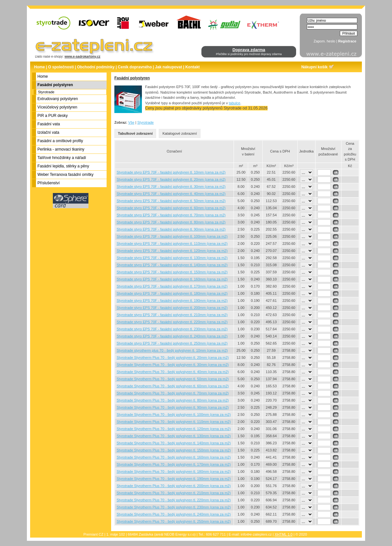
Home (39, 67)
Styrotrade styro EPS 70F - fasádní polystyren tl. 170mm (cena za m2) (172, 286)
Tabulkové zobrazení (135, 133)
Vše (131, 122)
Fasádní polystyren (132, 78)
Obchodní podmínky (96, 67)
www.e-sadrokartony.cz (82, 57)
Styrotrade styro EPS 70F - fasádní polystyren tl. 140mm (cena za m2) (172, 265)
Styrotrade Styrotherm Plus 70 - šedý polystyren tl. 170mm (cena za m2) (174, 464)
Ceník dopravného (135, 67)
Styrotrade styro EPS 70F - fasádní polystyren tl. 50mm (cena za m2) (171, 201)
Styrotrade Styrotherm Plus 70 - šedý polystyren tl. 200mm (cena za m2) (174, 486)
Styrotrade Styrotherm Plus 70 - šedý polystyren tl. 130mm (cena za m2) (174, 436)
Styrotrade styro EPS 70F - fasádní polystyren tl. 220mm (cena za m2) (172, 322)
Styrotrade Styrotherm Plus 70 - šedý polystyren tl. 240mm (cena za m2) (174, 514)
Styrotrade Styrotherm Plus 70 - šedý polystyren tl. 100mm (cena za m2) (174, 415)
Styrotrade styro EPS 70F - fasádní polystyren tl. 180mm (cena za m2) (172, 293)
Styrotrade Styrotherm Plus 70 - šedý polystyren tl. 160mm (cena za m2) (174, 457)
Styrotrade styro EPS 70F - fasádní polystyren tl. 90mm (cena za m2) (171, 229)
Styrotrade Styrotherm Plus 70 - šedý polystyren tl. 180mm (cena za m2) (174, 472)
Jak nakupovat (169, 67)
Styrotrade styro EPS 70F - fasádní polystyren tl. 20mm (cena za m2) (171, 179)
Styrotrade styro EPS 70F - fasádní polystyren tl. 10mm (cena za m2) (171, 172)
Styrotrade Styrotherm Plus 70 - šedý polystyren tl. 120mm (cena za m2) (174, 429)
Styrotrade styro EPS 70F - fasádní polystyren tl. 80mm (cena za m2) (171, 222)
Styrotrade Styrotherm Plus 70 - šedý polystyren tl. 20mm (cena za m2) (173, 358)
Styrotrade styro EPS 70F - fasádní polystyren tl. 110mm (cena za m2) (172, 244)
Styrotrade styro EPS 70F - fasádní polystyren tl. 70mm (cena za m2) (171, 215)
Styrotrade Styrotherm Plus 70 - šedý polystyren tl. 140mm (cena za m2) (174, 443)
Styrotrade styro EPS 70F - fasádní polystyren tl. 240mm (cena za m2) (172, 336)
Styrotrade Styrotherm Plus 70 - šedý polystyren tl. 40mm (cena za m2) (173, 372)
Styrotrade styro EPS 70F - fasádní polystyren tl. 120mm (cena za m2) (172, 251)
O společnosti (61, 67)
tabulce (234, 103)
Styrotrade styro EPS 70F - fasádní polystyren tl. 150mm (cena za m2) (172, 272)
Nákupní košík (314, 67)
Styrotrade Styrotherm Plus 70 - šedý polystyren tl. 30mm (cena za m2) (173, 365)
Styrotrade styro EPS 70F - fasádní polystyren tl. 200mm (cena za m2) (172, 308)
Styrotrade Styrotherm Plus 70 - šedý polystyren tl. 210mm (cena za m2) (174, 493)
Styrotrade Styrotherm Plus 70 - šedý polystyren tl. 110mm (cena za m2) (174, 422)
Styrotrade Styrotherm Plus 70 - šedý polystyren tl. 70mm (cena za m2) (173, 393)
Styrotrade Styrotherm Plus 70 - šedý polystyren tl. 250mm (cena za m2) (174, 521)
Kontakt (193, 67)
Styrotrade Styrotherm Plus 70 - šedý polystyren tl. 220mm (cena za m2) (174, 500)
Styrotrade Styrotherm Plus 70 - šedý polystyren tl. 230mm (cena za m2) (174, 507)
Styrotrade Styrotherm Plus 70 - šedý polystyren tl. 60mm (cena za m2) (173, 386)
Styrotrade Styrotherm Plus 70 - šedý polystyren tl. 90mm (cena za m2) (173, 407)
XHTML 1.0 (284, 534)
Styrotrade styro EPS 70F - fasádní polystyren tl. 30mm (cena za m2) (171, 187)
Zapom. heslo (324, 41)
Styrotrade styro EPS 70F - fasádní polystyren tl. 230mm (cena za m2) (172, 329)
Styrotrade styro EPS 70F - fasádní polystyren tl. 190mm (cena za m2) (172, 301)
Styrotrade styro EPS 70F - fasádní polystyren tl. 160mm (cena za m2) (172, 279)
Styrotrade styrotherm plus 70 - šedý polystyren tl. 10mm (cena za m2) (172, 350)
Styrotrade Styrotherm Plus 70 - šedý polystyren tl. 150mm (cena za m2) (174, 450)
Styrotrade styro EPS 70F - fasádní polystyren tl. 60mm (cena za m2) (171, 208)
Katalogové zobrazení (179, 133)
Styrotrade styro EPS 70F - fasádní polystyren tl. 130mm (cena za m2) (172, 258)
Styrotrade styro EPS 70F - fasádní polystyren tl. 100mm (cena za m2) (172, 236)
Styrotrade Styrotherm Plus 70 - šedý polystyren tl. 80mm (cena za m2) (173, 400)
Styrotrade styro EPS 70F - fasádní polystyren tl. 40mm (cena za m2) (171, 194)
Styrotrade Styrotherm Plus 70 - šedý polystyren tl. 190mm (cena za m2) (174, 479)
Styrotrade (46, 92)
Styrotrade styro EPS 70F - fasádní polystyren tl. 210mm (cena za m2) (172, 315)
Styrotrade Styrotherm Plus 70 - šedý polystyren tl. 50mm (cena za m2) (173, 379)
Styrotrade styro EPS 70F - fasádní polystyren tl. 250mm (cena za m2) (172, 343)
